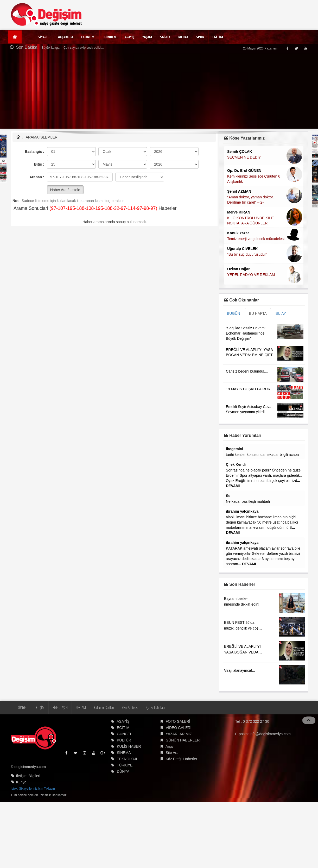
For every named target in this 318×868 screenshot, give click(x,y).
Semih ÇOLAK (240, 152)
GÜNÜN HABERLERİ (183, 756)
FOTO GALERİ (178, 738)
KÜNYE (22, 724)
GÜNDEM (110, 37)
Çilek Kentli (236, 464)
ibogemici (234, 449)
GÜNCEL (124, 750)
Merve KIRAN (239, 212)
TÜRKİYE (125, 781)
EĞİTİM (218, 37)
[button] (28, 37)
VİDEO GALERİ (179, 744)
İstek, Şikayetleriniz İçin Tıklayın (33, 805)
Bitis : (39, 164)
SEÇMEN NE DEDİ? (244, 157)
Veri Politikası (130, 724)
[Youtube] (305, 48)
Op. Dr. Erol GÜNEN (244, 171)
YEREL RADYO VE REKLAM (251, 275)
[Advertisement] (159, 92)
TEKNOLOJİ (127, 775)
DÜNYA (123, 788)
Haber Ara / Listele (65, 190)
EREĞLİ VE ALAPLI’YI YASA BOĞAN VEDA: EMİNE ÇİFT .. (249, 355)
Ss (228, 496)
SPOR (200, 37)
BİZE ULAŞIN (60, 724)
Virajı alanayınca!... (240, 687)
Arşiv (170, 763)
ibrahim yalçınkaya (242, 511)
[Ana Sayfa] (15, 37)
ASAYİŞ (129, 37)
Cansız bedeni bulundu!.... (247, 371)
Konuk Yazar (238, 233)
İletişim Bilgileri (28, 792)
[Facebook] (287, 48)
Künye (21, 798)
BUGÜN (234, 313)
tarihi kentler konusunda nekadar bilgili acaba (262, 455)
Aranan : (37, 177)
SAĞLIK (165, 37)
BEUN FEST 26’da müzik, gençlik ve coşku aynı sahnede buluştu (243, 644)
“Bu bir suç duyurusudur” (247, 254)
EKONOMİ (88, 37)
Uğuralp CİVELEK (242, 249)
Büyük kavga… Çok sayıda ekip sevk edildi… (73, 48)
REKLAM (81, 724)
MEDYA (183, 37)
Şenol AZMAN (239, 191)
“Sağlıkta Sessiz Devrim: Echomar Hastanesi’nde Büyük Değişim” (246, 333)
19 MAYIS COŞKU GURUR (248, 389)
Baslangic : (34, 152)
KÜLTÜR (124, 756)
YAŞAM (147, 37)
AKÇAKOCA (66, 37)
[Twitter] (296, 48)
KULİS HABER (129, 763)
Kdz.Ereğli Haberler (182, 775)
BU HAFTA (258, 313)
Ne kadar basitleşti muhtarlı (248, 501)
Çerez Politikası (155, 724)
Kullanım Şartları (104, 724)
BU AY (281, 313)
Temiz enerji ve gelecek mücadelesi (256, 239)
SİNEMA (124, 769)
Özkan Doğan (239, 269)
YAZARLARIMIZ (179, 750)
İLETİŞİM (39, 724)
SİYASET (44, 37)
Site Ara (172, 769)
